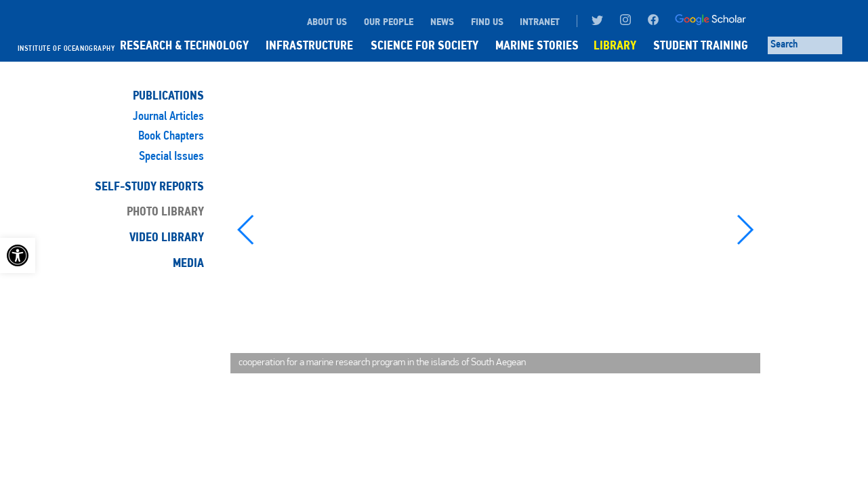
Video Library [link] (167, 237)
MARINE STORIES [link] (537, 45)
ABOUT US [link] (327, 22)
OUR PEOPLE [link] (389, 22)
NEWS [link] (442, 22)
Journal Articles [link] (168, 117)
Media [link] (188, 263)
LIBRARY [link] (615, 45)
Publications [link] (168, 96)
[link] (18, 255)
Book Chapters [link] (171, 137)
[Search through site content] (805, 45)
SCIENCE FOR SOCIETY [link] (425, 45)
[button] (246, 230)
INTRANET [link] (540, 22)
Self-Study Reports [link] (149, 186)
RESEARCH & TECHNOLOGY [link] (184, 45)
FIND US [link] (487, 22)
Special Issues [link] (171, 157)
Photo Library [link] (165, 211)
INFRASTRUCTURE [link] (309, 45)
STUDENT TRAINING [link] (701, 45)
